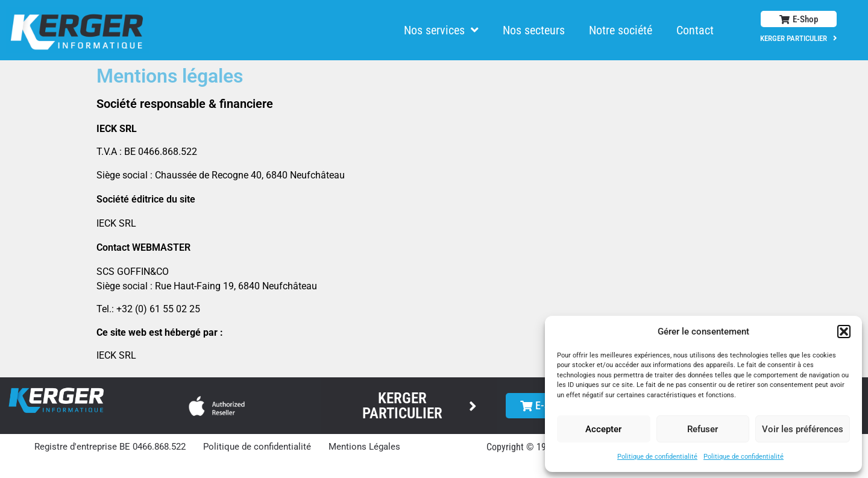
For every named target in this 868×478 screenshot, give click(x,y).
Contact (695, 30)
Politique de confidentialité (657, 457)
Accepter (603, 429)
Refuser (703, 429)
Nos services (441, 30)
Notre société (621, 30)
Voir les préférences (803, 429)
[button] (844, 332)
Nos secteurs (534, 30)
